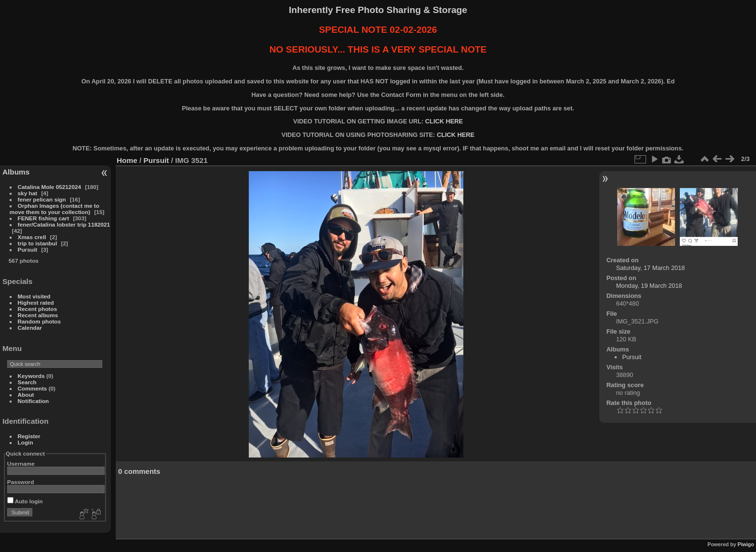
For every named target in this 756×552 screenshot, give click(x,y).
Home (127, 160)
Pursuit (28, 249)
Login (26, 442)
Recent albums (38, 315)
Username (21, 464)
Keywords (31, 376)
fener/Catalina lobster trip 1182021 (64, 224)
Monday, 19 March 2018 (649, 286)
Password (21, 482)
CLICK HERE (444, 121)
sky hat (28, 193)
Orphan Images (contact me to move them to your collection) (54, 209)
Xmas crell (32, 237)
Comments (33, 388)
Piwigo (746, 544)
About (26, 395)
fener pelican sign (42, 199)
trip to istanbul (38, 243)
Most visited (34, 296)
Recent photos (38, 309)
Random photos (40, 321)
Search (27, 382)
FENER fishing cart (44, 218)
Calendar (30, 328)
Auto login (25, 501)
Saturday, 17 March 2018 (651, 268)
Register (29, 436)
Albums (16, 172)
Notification (34, 401)
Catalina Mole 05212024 (49, 187)
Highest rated (36, 303)
